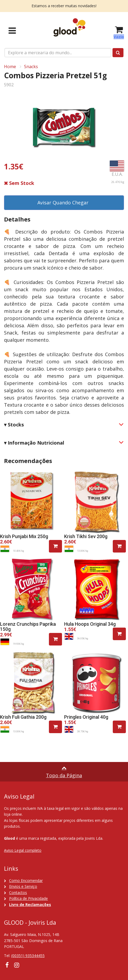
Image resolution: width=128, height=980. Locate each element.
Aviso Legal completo (23, 850)
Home (10, 67)
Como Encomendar (26, 880)
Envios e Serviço (23, 886)
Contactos (18, 892)
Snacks (31, 67)
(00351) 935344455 (28, 956)
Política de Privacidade (28, 898)
